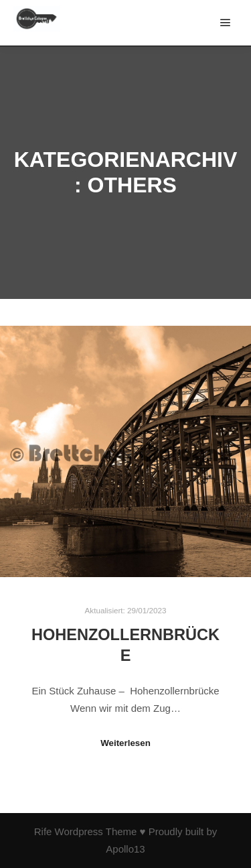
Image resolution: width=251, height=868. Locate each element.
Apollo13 (125, 849)
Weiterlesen (125, 743)
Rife (43, 831)
